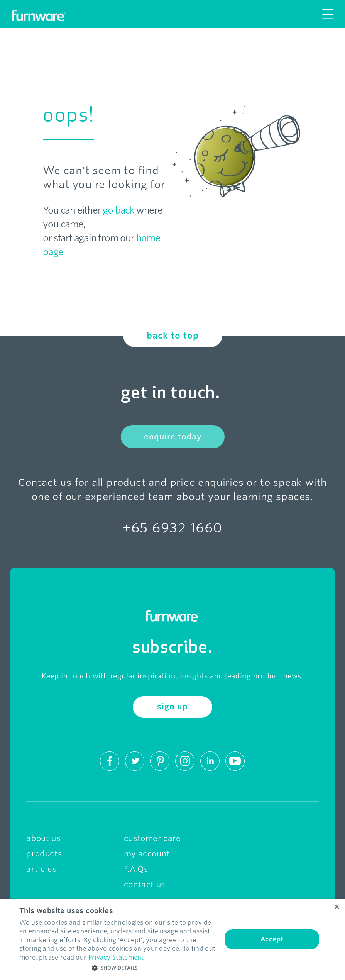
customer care (152, 838)
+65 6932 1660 (172, 528)
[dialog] (172, 939)
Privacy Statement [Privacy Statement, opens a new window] (116, 957)
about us (43, 838)
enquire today (173, 437)
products (44, 854)
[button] (118, 968)
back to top (173, 336)
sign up (172, 707)
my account (147, 854)
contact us (145, 885)
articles (41, 869)
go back (118, 210)
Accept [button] (272, 939)
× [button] (336, 907)
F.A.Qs (136, 869)
